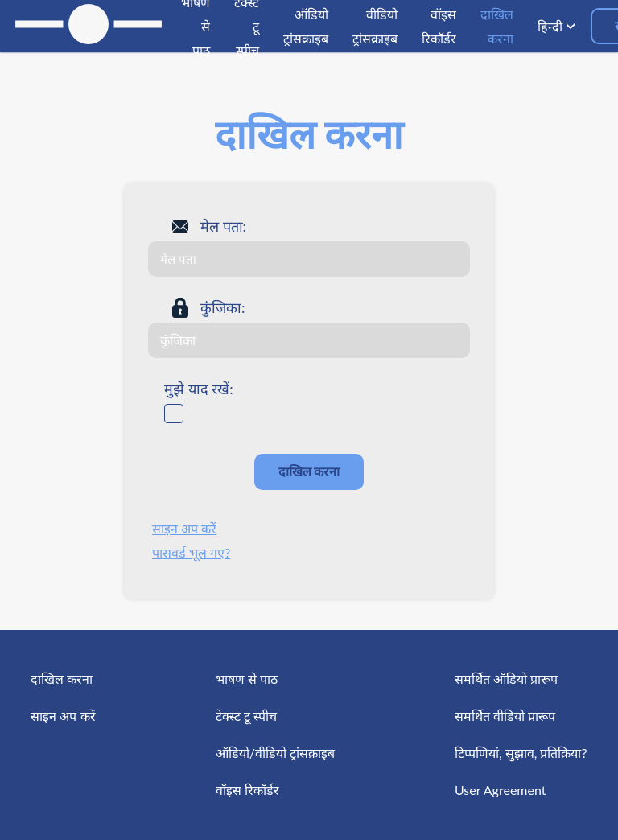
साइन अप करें (184, 528)
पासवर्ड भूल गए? (191, 552)
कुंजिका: (223, 307)
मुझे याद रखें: (199, 389)
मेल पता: (223, 226)
